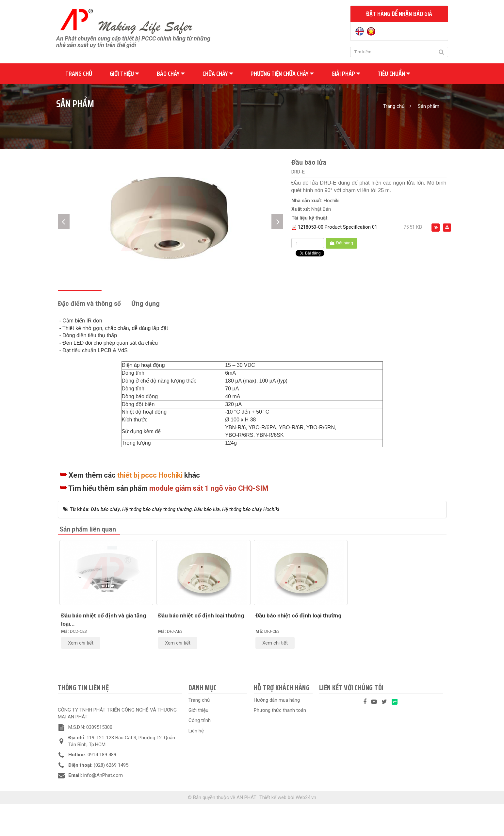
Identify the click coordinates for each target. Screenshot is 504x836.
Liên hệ (196, 762)
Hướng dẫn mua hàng (277, 731)
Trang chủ (79, 74)
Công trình (200, 752)
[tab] (89, 336)
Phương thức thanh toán (280, 742)
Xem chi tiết (81, 675)
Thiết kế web (273, 829)
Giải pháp (346, 74)
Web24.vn (306, 829)
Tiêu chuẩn (394, 74)
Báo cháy (171, 74)
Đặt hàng (341, 243)
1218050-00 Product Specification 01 (338, 227)
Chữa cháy (218, 74)
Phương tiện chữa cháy (282, 74)
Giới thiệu (124, 74)
